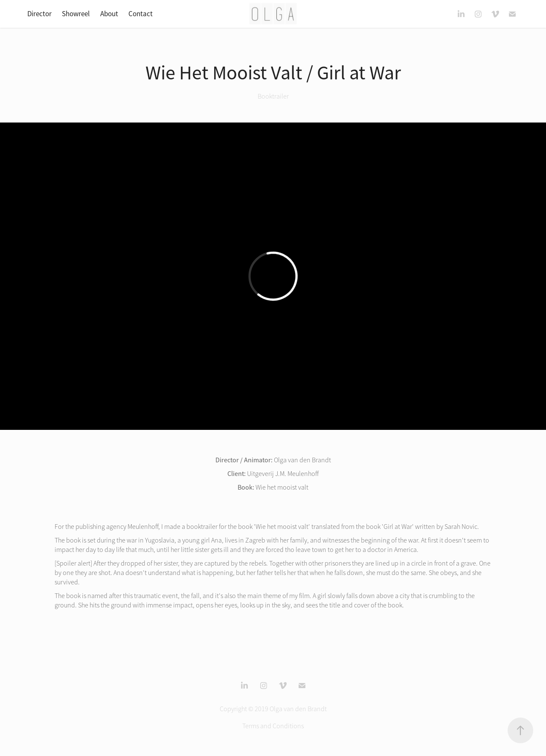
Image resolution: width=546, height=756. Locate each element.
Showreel (76, 14)
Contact (141, 14)
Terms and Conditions (273, 726)
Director (39, 14)
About (109, 14)
